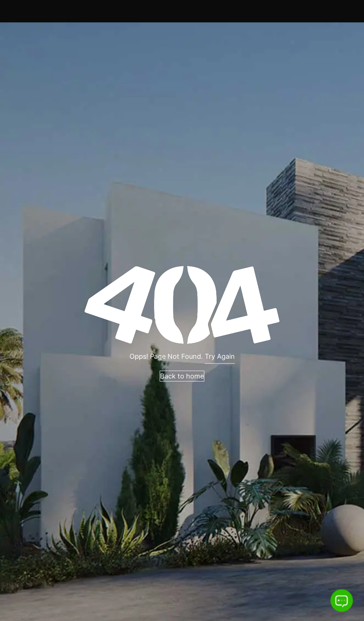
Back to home (182, 376)
